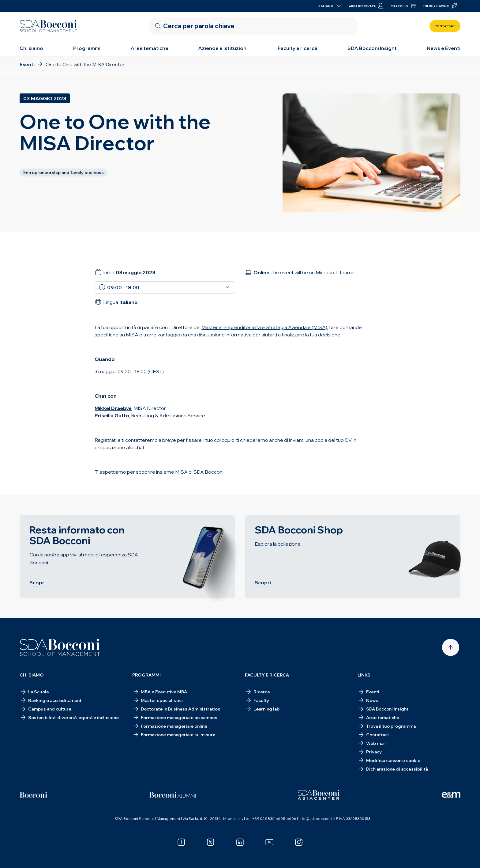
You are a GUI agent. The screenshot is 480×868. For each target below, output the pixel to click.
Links (364, 675)
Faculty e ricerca (298, 48)
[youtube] (269, 842)
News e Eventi (444, 48)
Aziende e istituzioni (223, 48)
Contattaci (445, 26)
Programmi (87, 48)
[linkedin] (240, 842)
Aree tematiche (149, 48)
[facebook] (181, 842)
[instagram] (299, 842)
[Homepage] (60, 647)
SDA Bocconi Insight (372, 48)
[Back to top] (451, 647)
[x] (211, 842)
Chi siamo (31, 48)
